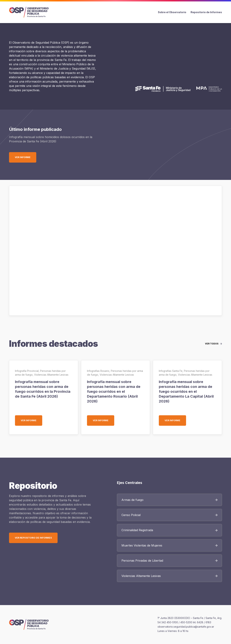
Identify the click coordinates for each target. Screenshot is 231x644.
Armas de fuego (132, 500)
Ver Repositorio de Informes (33, 538)
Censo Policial (131, 515)
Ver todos (212, 344)
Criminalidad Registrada (137, 530)
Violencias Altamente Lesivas (51, 375)
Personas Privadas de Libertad (142, 561)
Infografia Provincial (27, 371)
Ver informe (26, 157)
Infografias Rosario (98, 371)
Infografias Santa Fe (171, 371)
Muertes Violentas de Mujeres (142, 545)
